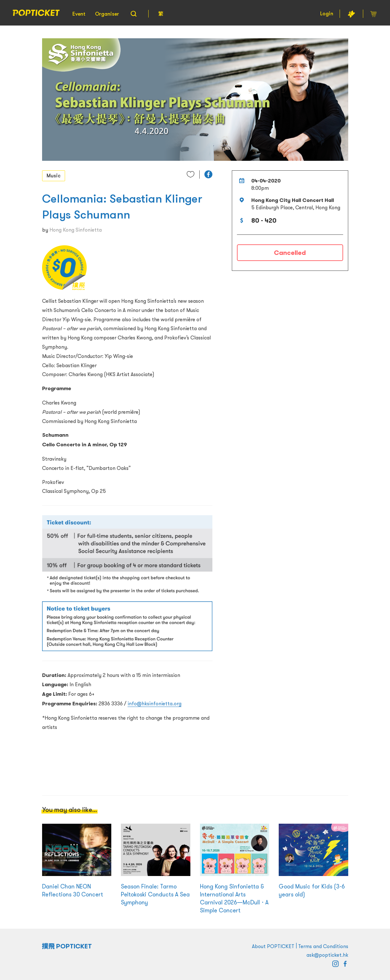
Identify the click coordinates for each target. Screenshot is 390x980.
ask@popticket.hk (327, 955)
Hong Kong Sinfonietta (76, 230)
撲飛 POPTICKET (67, 946)
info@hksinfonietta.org (155, 703)
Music (54, 175)
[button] (208, 174)
